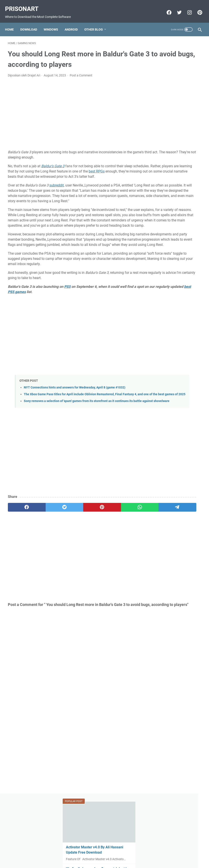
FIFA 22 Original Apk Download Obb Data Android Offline (171, 177)
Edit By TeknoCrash (125, 861)
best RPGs (32, 183)
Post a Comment (81, 82)
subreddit (57, 197)
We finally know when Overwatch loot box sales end (175, 109)
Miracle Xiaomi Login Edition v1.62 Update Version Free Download (174, 369)
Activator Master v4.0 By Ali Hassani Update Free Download (175, 78)
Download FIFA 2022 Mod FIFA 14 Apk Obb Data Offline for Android (175, 333)
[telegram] (124, 560)
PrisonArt (25, 4)
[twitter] (47, 560)
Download (32, 23)
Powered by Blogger (97, 861)
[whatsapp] (98, 560)
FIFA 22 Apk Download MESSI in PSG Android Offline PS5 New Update (174, 297)
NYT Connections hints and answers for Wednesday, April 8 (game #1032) (75, 431)
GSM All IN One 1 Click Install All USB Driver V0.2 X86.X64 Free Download (176, 145)
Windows (54, 23)
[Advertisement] (72, 120)
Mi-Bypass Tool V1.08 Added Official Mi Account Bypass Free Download (176, 265)
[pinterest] (72, 560)
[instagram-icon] (186, 8)
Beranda (104, 852)
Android (74, 23)
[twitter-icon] (176, 8)
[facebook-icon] (166, 8)
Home (12, 23)
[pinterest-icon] (196, 8)
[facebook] (21, 560)
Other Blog (96, 23)
